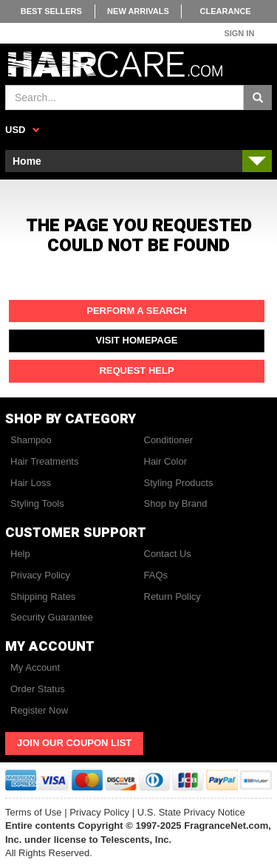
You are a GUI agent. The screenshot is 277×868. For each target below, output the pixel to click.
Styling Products (179, 483)
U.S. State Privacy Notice (191, 812)
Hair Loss (31, 483)
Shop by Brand (176, 503)
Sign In (239, 33)
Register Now (39, 710)
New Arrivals (138, 11)
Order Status (38, 689)
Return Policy (172, 597)
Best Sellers (51, 11)
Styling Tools (37, 503)
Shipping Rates (43, 597)
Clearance (226, 11)
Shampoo (31, 440)
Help (20, 554)
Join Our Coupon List (74, 743)
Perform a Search (137, 311)
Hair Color (166, 461)
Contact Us (168, 554)
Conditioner (169, 440)
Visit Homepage (137, 340)
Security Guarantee (52, 617)
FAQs (156, 575)
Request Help (136, 370)
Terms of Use (34, 812)
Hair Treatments (44, 461)
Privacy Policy (40, 575)
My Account (35, 667)
